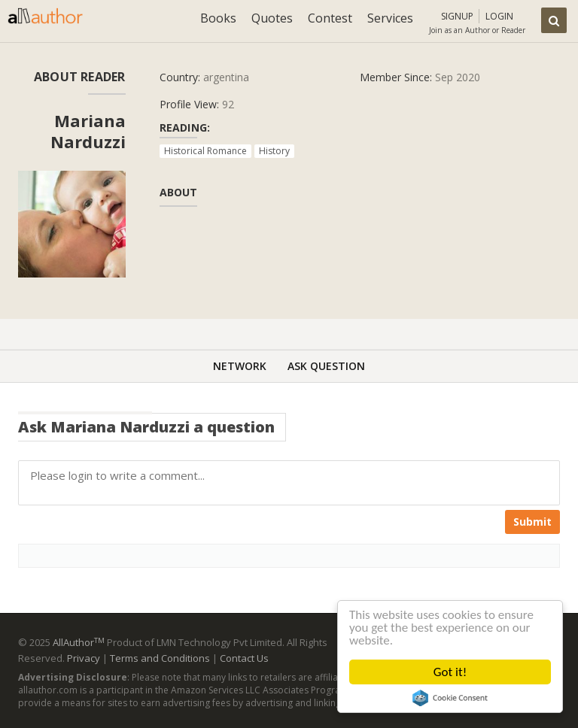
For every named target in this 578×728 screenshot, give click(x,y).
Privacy (84, 658)
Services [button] (390, 18)
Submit (532, 522)
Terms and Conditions (160, 658)
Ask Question (326, 366)
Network (240, 366)
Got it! (450, 672)
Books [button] (218, 18)
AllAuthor (79, 642)
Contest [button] (330, 18)
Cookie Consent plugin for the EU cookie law (450, 698)
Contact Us (244, 658)
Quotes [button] (272, 18)
